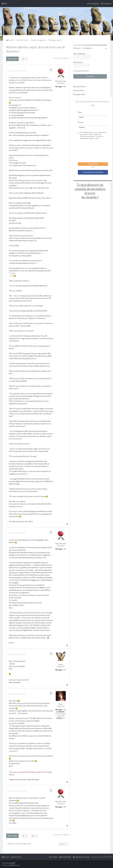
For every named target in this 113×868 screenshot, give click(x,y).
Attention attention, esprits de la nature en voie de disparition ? (36, 49)
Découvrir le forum (80, 86)
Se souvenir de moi (82, 71)
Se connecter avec (93, 172)
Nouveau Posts (79, 90)
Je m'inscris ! (93, 164)
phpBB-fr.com (14, 865)
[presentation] (95, 151)
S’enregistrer (87, 48)
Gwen (61, 704)
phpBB (12, 863)
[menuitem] (4, 3)
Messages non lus (80, 94)
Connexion (77, 48)
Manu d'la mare (61, 81)
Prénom (81, 122)
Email (80, 112)
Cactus (61, 664)
